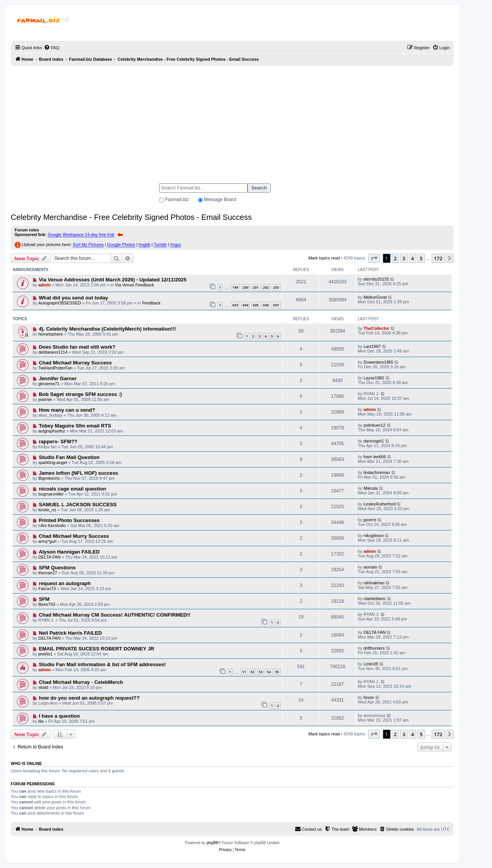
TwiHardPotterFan (56, 368)
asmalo (370, 567)
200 (245, 287)
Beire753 (47, 604)
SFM (44, 599)
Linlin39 (371, 664)
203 (276, 287)
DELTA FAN (50, 557)
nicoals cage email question (72, 489)
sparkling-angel (53, 462)
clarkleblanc (375, 599)
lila (41, 721)
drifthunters (374, 648)
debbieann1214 (53, 352)
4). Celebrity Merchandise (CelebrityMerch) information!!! (107, 329)
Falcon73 (47, 589)
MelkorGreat (375, 297)
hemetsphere (51, 334)
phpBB (212, 843)
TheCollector (376, 328)
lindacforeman (377, 472)
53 (261, 672)
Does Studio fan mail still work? (77, 347)
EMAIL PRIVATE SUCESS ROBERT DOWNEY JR (96, 649)
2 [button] (395, 258)
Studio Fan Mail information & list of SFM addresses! (102, 664)
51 (244, 672)
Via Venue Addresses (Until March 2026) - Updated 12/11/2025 (113, 280)
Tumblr (160, 244)
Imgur (176, 244)
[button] (374, 258)
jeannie (45, 399)
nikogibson (374, 535)
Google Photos (121, 244)
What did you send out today (73, 298)
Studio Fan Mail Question (69, 457)
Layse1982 (374, 378)
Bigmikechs (49, 478)
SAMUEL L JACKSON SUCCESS (78, 505)
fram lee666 (375, 457)
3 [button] (404, 258)
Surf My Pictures (88, 244)
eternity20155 (376, 279)
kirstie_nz (47, 510)
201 (256, 287)
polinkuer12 (375, 425)
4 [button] (413, 258)
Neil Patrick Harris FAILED (70, 633)
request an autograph (65, 583)
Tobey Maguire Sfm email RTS (75, 426)
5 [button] (421, 258)
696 (266, 305)
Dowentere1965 (379, 362)
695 (256, 305)
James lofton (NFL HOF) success (78, 473)
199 (235, 287)
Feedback (151, 303)
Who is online (26, 763)
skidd (43, 687)
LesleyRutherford (380, 504)
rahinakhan (374, 583)
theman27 (48, 573)
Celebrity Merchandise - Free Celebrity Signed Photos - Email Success (131, 217)
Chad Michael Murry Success (74, 536)
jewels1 (46, 654)
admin (45, 285)
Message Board (220, 200)
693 (235, 305)
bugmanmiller (51, 494)
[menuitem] (52, 48)
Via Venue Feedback (134, 285)
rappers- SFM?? (58, 441)
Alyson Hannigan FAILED (69, 552)
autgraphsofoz (52, 431)
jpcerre (370, 520)
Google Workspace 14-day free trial (81, 234)
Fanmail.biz (177, 200)
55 (277, 672)
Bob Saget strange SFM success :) (80, 394)
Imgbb (145, 244)
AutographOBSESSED (60, 303)
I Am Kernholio (52, 525)
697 (276, 305)
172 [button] (438, 258)
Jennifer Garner (58, 378)
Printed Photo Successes (69, 520)
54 (269, 672)
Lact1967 (372, 346)
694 (245, 305)
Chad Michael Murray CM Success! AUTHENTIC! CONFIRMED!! (115, 615)
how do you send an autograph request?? (89, 698)
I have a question (59, 716)
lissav (369, 697)
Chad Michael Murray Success (75, 363)
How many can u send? (67, 410)
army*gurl (47, 541)
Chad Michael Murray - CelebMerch (81, 682)
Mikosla (371, 488)
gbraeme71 (49, 384)
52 (253, 672)
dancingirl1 (374, 441)
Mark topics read (324, 258)
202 (266, 287)
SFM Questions (57, 568)
